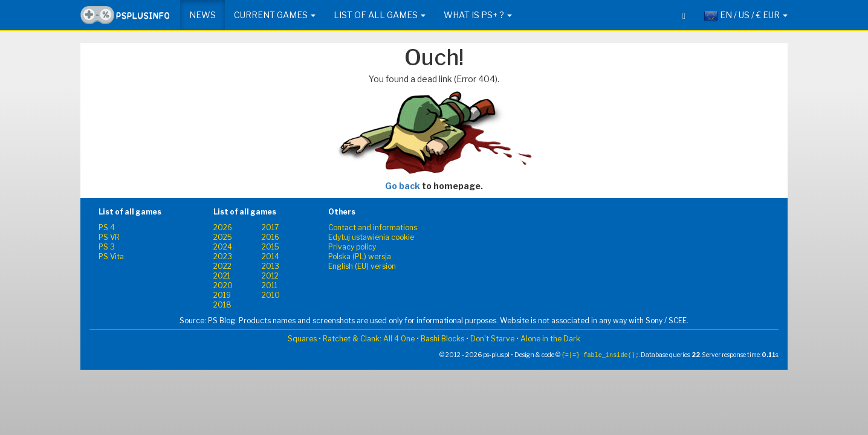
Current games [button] (275, 15)
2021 (222, 276)
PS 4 (107, 227)
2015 (270, 247)
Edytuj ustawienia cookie (371, 237)
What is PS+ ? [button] (478, 15)
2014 (270, 256)
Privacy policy (352, 247)
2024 (223, 247)
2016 (270, 237)
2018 (222, 305)
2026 (223, 227)
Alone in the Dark (550, 339)
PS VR (109, 237)
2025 (223, 237)
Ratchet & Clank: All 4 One (369, 339)
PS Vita (111, 256)
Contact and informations (373, 227)
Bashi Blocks (442, 339)
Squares (302, 339)
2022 (222, 266)
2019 (222, 295)
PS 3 (107, 247)
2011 (270, 285)
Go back (403, 186)
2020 (223, 285)
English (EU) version (362, 266)
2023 (223, 256)
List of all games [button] (380, 15)
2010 (271, 295)
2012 (270, 276)
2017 (270, 227)
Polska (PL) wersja (360, 256)
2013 (270, 266)
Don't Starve (492, 339)
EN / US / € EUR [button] (746, 16)
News (202, 15)
